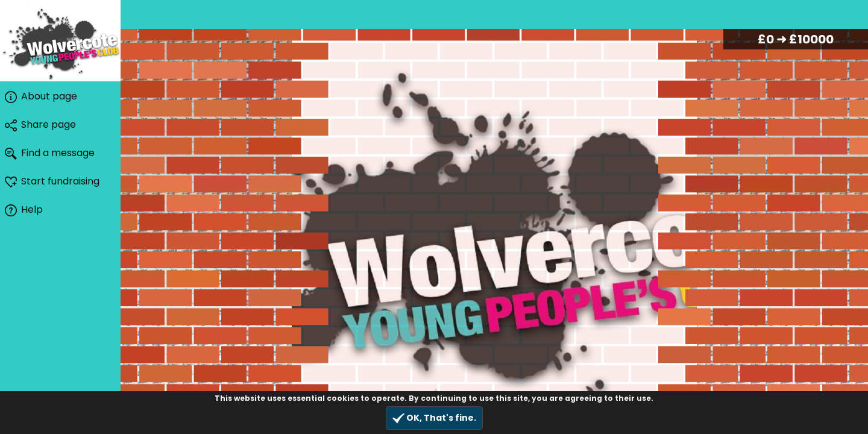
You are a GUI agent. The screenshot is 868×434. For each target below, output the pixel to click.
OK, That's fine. (434, 418)
